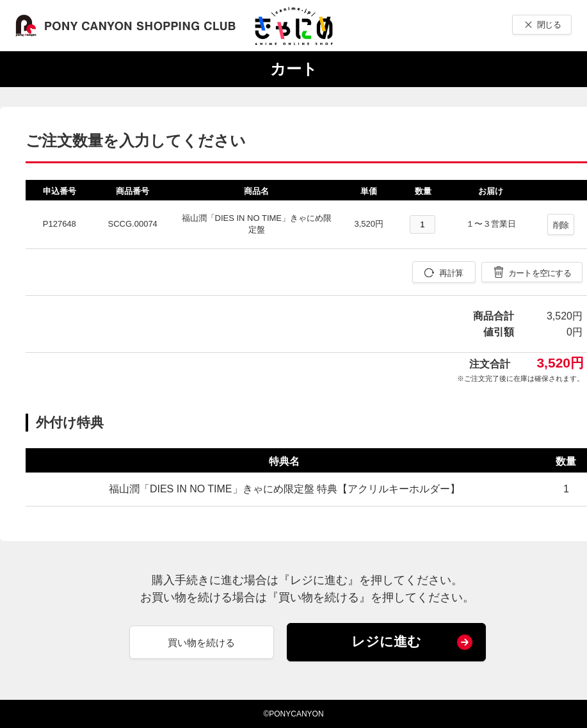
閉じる (549, 25)
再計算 (451, 273)
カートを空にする (540, 273)
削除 (561, 225)
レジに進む (386, 641)
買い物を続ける (201, 643)
